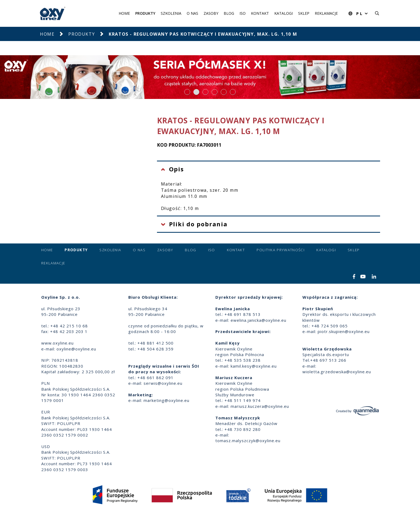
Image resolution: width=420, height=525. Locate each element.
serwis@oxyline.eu (163, 383)
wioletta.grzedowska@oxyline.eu (337, 372)
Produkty (145, 13)
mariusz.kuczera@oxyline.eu (260, 406)
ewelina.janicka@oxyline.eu (258, 320)
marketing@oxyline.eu (166, 400)
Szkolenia (171, 13)
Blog (229, 13)
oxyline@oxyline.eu (76, 349)
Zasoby (211, 13)
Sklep (304, 13)
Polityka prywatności (281, 250)
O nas (192, 13)
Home (124, 13)
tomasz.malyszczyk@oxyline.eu (248, 441)
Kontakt (260, 13)
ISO (243, 13)
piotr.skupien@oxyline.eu (344, 331)
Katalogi (284, 13)
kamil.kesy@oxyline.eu (254, 366)
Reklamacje (326, 13)
